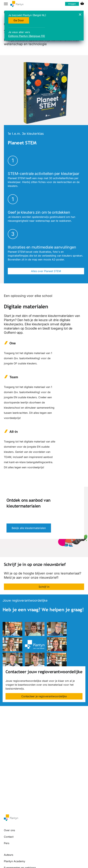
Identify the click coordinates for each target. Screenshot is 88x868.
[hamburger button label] (6, 4)
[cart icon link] (82, 4)
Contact (9, 837)
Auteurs (9, 855)
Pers (7, 843)
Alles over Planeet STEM (46, 271)
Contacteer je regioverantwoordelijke (44, 696)
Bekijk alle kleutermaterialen (29, 528)
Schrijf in (44, 587)
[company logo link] (17, 4)
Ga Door (19, 20)
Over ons (9, 830)
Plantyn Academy (15, 861)
